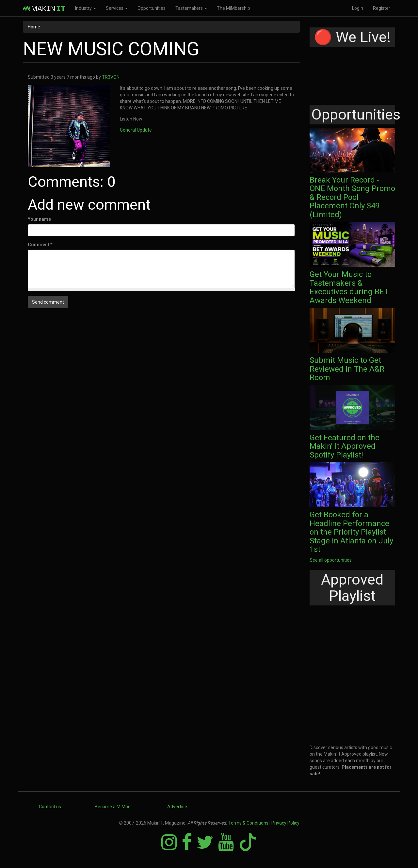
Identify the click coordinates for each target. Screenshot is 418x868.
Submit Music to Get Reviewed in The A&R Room (347, 369)
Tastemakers (191, 8)
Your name (39, 219)
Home (34, 27)
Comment (40, 245)
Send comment (48, 302)
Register (382, 8)
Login (358, 8)
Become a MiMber (113, 807)
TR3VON (111, 77)
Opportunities (152, 8)
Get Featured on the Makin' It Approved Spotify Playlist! (345, 446)
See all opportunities (331, 560)
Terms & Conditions (248, 823)
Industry (86, 8)
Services (117, 8)
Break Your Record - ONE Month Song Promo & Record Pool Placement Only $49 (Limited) (352, 197)
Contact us (50, 807)
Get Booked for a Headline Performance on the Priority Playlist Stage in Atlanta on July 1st (351, 532)
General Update (136, 130)
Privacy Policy (285, 823)
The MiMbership (233, 8)
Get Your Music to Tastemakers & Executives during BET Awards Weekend (349, 287)
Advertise (177, 807)
